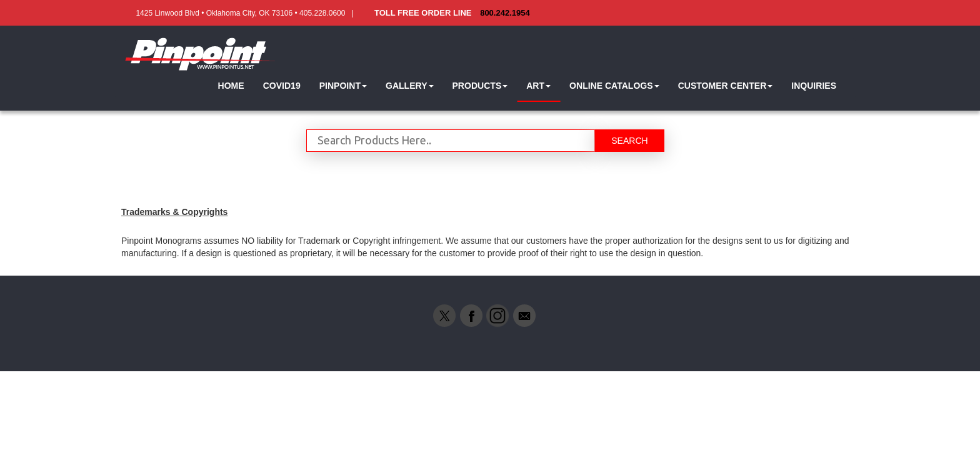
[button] (343, 86)
